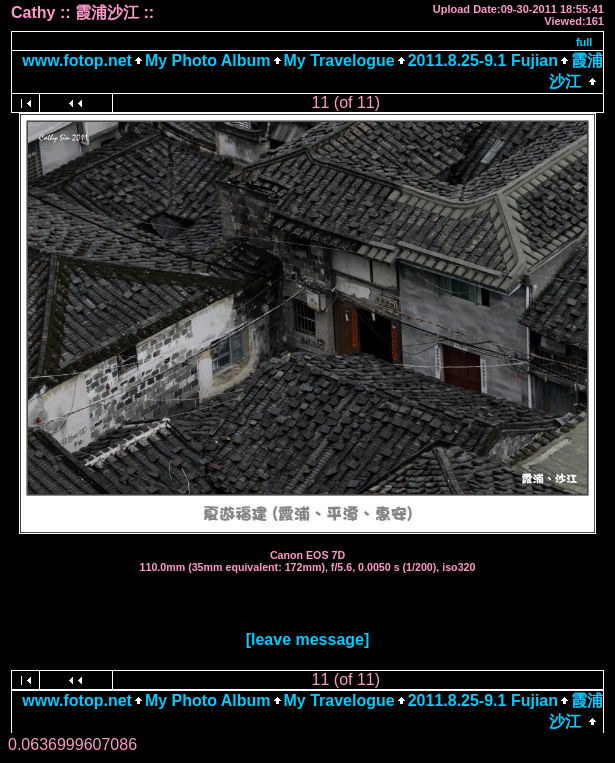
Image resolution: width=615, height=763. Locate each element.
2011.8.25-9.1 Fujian (483, 60)
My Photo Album (208, 60)
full (584, 42)
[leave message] (308, 639)
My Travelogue (339, 60)
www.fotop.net (77, 60)
